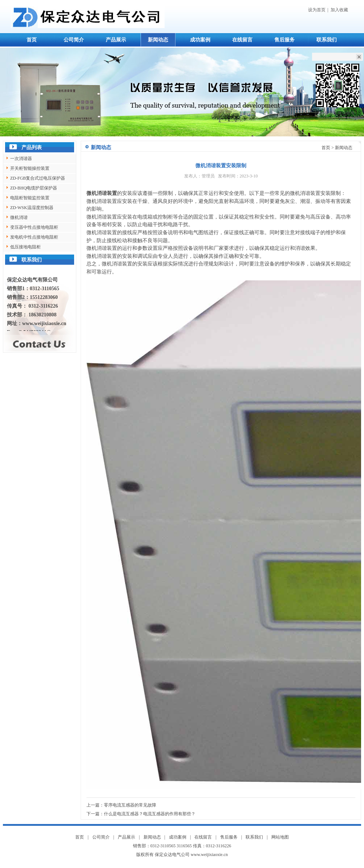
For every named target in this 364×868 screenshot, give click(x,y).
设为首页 (317, 10)
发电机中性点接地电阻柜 (34, 237)
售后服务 (284, 40)
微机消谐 (19, 217)
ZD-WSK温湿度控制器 (32, 208)
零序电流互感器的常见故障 (130, 805)
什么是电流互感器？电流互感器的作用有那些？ (150, 814)
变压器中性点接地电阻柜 (34, 227)
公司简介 (74, 40)
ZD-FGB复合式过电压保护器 (38, 178)
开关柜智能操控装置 (30, 168)
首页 (32, 40)
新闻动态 (158, 40)
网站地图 (280, 837)
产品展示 (116, 40)
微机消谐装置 (102, 193)
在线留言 (242, 40)
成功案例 (200, 40)
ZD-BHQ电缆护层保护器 (34, 188)
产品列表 (32, 147)
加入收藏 (339, 10)
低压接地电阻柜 (25, 247)
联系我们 (327, 40)
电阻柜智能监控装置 (30, 198)
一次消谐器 (21, 159)
